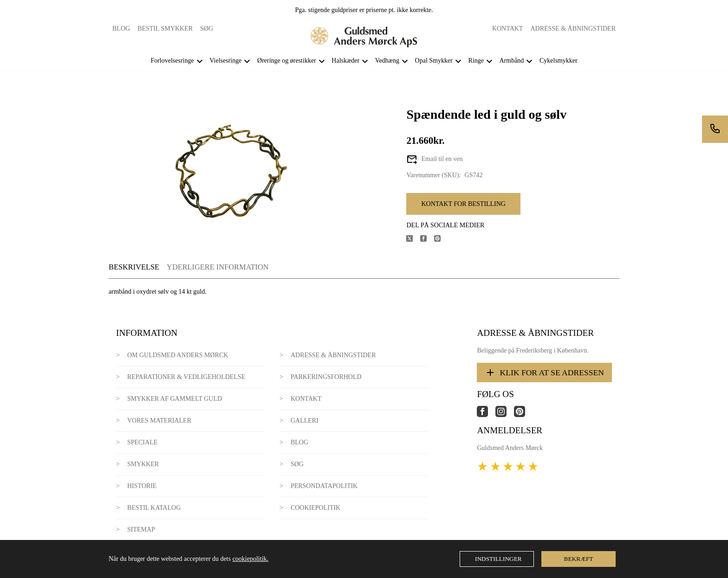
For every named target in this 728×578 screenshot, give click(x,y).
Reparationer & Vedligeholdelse (186, 377)
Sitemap (141, 530)
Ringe (476, 61)
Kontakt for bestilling (463, 204)
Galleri (305, 421)
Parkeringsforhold (326, 377)
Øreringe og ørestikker (287, 61)
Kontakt (508, 29)
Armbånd (511, 61)
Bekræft (579, 559)
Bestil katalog (154, 508)
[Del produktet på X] (413, 240)
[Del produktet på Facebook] (427, 240)
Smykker (143, 464)
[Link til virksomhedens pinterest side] (523, 415)
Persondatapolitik (324, 486)
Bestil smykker (165, 29)
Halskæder (345, 61)
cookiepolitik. (250, 559)
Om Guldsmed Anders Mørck (178, 355)
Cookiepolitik (315, 508)
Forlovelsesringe (172, 61)
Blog (121, 29)
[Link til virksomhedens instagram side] (505, 415)
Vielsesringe (225, 61)
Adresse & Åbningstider (573, 29)
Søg (207, 29)
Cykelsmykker (559, 61)
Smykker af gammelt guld (175, 399)
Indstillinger (498, 559)
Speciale (142, 442)
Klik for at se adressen (544, 372)
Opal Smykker (434, 61)
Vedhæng (387, 61)
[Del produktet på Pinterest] (441, 240)
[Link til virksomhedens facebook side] (486, 415)
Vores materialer (159, 421)
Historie (142, 486)
